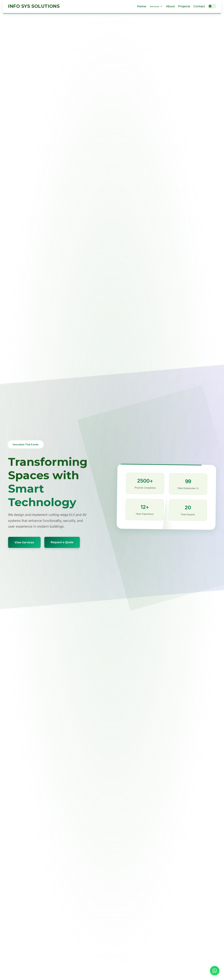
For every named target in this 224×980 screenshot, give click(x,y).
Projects (184, 6)
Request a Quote (62, 542)
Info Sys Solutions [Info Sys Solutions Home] (34, 6)
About (170, 6)
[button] (215, 971)
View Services (24, 542)
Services (156, 6)
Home (142, 6)
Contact (199, 6)
